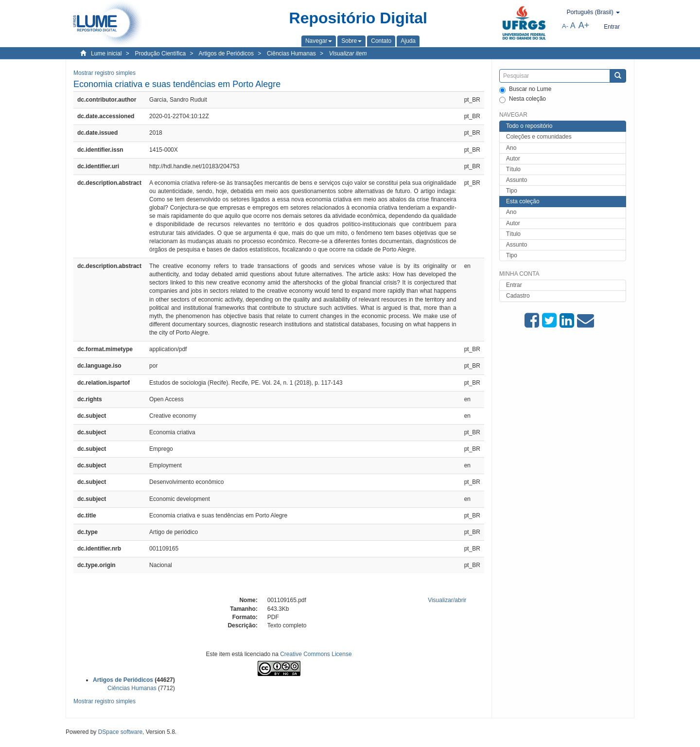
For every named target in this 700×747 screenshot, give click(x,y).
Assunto (516, 180)
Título (513, 169)
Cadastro (518, 296)
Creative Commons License (316, 654)
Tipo (512, 191)
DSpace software (120, 732)
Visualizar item (348, 53)
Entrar (514, 285)
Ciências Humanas (291, 53)
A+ (584, 25)
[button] (319, 41)
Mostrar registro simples (105, 73)
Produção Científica (160, 53)
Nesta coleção (523, 99)
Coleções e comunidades (539, 137)
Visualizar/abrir (447, 600)
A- (565, 26)
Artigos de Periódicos (226, 53)
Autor (513, 159)
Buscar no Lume (525, 89)
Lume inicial (106, 53)
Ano (511, 148)
